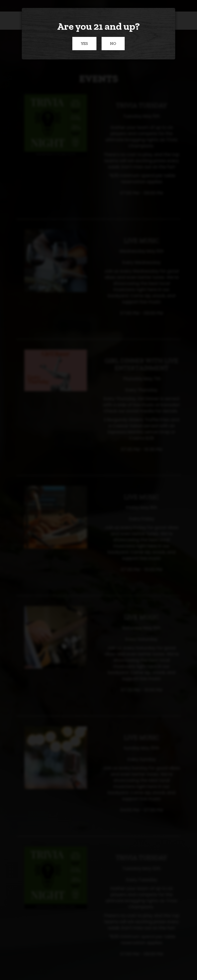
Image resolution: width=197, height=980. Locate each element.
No (109, 45)
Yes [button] (80, 45)
